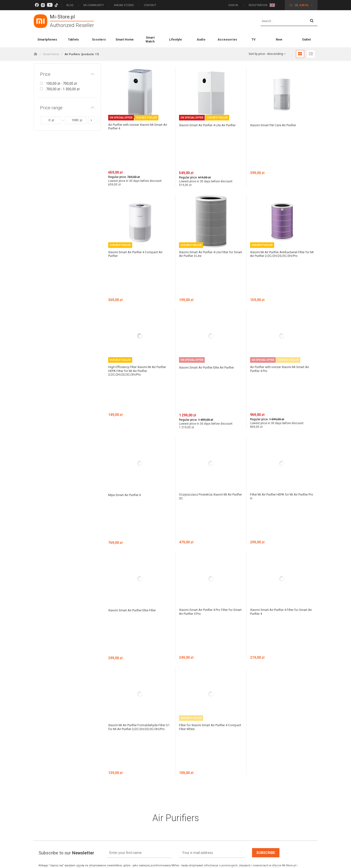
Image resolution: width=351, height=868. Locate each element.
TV (253, 39)
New (279, 39)
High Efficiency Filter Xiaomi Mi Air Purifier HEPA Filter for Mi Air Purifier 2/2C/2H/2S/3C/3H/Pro (140, 297)
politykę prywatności (98, 654)
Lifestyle (175, 39)
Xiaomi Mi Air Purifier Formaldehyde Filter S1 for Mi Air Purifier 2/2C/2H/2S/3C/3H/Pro (140, 544)
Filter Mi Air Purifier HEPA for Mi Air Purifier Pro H (277, 386)
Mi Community (94, 5)
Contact (150, 5)
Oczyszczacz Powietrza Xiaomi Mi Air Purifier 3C (208, 386)
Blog (70, 5)
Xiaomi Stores (124, 5)
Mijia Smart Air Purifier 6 (127, 384)
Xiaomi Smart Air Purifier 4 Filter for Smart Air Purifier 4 (277, 464)
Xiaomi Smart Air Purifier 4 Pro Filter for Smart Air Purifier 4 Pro (209, 464)
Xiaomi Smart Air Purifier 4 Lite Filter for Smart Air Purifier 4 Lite (209, 217)
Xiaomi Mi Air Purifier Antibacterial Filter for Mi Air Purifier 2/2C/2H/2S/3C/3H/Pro (282, 217)
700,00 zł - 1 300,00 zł (63, 89)
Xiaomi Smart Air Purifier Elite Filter (135, 462)
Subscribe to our (66, 635)
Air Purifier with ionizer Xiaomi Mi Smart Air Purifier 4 (139, 127)
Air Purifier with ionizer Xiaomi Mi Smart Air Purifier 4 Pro (281, 295)
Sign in (233, 5)
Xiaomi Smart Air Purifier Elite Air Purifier (210, 294)
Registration (258, 5)
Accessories (227, 39)
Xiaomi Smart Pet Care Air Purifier (276, 125)
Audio (201, 39)
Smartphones (47, 39)
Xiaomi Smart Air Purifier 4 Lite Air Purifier (205, 127)
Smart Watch (150, 39)
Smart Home (125, 39)
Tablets (73, 39)
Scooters (99, 39)
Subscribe (266, 635)
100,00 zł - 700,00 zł (61, 84)
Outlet (306, 39)
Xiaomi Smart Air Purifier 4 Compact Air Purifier (139, 217)
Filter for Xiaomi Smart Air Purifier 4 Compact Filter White (206, 542)
